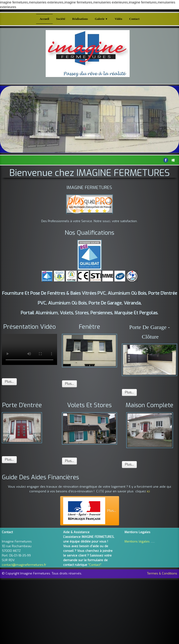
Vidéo (118, 19)
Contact (134, 19)
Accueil (44, 19)
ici (148, 491)
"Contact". (95, 565)
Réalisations (80, 19)
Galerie (101, 19)
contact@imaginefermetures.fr (24, 565)
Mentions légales (137, 541)
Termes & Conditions (162, 573)
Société (61, 19)
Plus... (9, 382)
